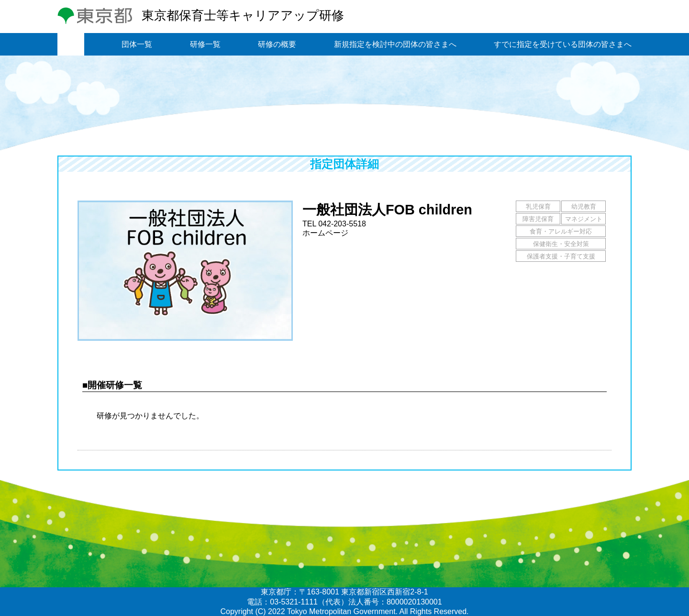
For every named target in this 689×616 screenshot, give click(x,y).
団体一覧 (137, 44)
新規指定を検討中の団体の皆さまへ (395, 44)
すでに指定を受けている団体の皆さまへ (563, 44)
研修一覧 (205, 44)
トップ (71, 44)
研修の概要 (277, 44)
